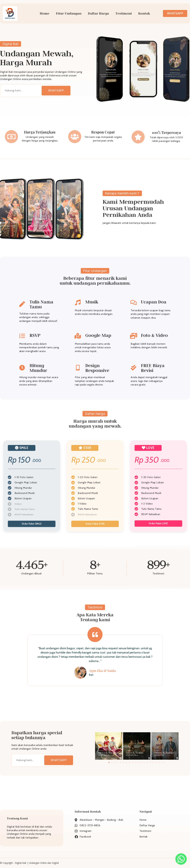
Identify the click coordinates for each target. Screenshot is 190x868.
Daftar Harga (98, 13)
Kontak (144, 13)
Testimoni (124, 13)
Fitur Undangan (69, 13)
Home (45, 13)
